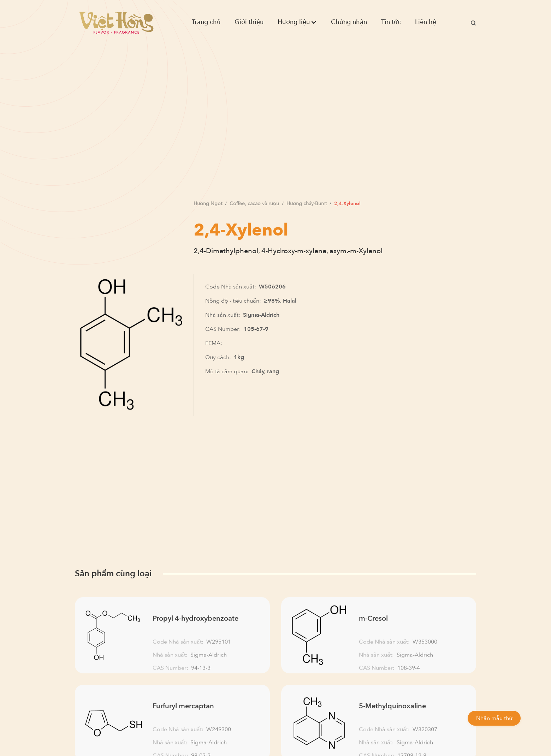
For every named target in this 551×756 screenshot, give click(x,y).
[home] (116, 22)
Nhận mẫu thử (494, 718)
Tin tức (391, 22)
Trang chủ (206, 22)
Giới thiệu (249, 22)
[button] (297, 22)
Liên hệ (426, 22)
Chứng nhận (349, 22)
